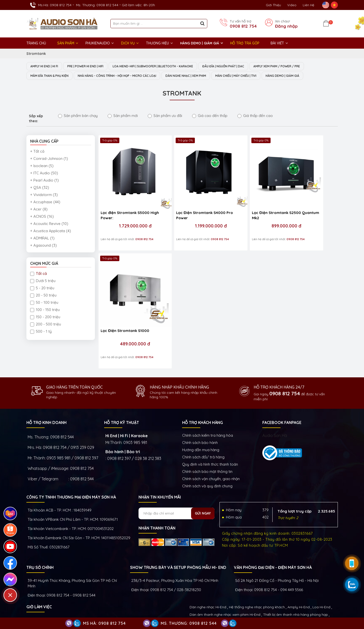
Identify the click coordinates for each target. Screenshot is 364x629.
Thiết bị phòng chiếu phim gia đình (218, 590)
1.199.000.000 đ (187, 210)
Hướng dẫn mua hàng (201, 418)
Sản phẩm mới (123, 116)
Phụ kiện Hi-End (248, 598)
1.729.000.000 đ (127, 210)
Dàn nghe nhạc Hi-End (208, 575)
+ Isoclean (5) (42, 166)
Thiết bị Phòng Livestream (211, 598)
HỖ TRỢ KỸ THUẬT (122, 391)
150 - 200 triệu (45, 317)
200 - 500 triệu (46, 325)
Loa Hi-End (321, 575)
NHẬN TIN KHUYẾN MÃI (160, 465)
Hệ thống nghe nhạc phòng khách (257, 575)
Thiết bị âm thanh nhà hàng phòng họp (295, 583)
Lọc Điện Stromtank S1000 (304, 197)
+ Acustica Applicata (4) (51, 231)
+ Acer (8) (39, 210)
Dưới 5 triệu (43, 281)
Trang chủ (36, 43)
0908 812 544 (62, 405)
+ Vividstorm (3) (44, 195)
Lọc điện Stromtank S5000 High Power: (125, 200)
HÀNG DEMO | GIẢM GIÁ (200, 43)
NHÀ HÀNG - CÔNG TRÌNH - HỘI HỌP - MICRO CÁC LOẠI (127, 76)
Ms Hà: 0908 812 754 (104, 623)
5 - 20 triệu (42, 288)
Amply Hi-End (299, 575)
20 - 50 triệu (43, 296)
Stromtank (36, 53)
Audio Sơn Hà (275, 404)
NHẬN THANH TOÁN (157, 496)
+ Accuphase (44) (45, 202)
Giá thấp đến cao (255, 116)
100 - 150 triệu (45, 310)
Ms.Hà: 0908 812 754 (55, 5)
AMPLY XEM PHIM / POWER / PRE (301, 66)
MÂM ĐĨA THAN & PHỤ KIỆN (52, 76)
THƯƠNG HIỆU (157, 43)
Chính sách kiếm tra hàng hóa (208, 404)
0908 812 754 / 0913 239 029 (69, 416)
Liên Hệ (308, 5)
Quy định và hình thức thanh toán (210, 433)
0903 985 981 (135, 411)
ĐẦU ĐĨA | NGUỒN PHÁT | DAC (242, 66)
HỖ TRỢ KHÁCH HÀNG (203, 391)
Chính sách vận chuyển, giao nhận (211, 447)
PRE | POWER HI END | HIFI (92, 66)
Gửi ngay (203, 482)
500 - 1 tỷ (41, 332)
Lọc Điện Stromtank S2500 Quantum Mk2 (244, 200)
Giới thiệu (273, 5)
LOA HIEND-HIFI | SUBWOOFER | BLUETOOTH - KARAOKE (166, 66)
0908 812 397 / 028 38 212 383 (134, 427)
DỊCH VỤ (128, 43)
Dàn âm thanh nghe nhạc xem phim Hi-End (225, 583)
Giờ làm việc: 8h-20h (138, 5)
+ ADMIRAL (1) (42, 239)
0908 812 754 (243, 26)
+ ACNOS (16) (42, 217)
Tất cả (38, 274)
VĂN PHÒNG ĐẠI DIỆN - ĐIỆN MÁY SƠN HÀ (273, 536)
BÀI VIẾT (277, 43)
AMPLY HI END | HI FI (46, 66)
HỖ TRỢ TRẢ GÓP (245, 43)
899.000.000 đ (246, 210)
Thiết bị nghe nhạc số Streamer (275, 590)
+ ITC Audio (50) (44, 173)
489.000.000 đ (306, 210)
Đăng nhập (286, 26)
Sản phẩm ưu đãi (165, 116)
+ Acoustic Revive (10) (49, 224)
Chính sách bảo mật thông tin (207, 440)
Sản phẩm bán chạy (78, 116)
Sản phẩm (66, 43)
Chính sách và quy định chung (207, 454)
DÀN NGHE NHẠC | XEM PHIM (204, 76)
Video (292, 5)
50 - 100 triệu (44, 303)
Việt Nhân (329, 611)
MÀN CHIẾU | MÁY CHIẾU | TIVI (260, 76)
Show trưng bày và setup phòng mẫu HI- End (178, 536)
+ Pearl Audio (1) (44, 181)
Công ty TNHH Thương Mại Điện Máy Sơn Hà (71, 465)
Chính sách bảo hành (200, 411)
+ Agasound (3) (43, 246)
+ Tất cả (37, 152)
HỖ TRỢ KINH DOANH (46, 391)
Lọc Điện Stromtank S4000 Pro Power (185, 200)
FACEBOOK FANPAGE (282, 391)
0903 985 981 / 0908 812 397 (72, 426)
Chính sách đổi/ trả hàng (203, 425)
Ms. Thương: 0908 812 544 (97, 5)
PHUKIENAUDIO (98, 43)
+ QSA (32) (40, 188)
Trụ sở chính (40, 536)
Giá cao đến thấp (210, 116)
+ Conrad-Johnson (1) (49, 159)
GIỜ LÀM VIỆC (39, 575)
